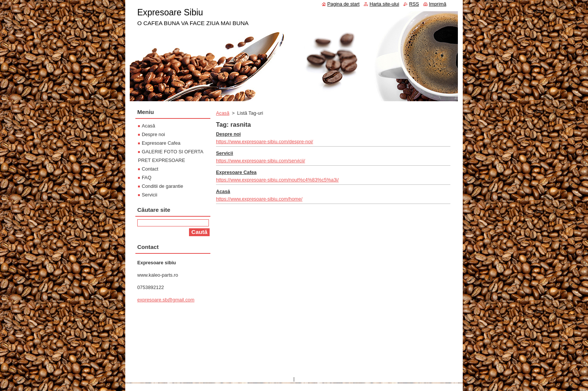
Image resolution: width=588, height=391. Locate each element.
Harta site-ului (384, 4)
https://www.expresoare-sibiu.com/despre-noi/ (265, 142)
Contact (150, 169)
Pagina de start (343, 4)
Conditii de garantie (162, 186)
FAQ (147, 178)
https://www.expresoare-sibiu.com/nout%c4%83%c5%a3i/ (277, 180)
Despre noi (228, 134)
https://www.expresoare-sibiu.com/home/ (259, 199)
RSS (414, 4)
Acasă (223, 113)
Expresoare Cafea (236, 172)
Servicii (225, 153)
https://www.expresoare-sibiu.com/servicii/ (261, 161)
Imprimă (438, 4)
